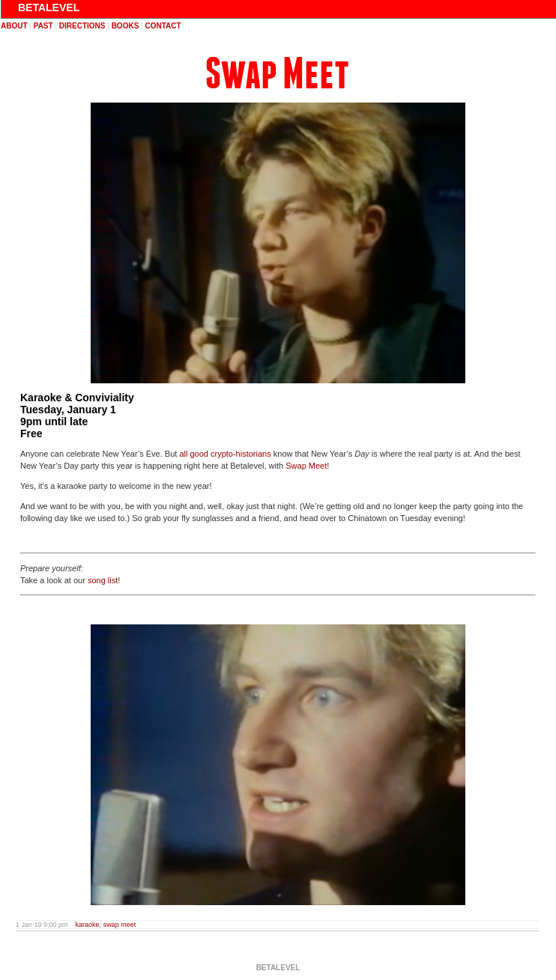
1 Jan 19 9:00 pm (42, 925)
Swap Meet (277, 74)
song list (103, 580)
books (126, 26)
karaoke (88, 925)
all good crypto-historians (225, 454)
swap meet (120, 925)
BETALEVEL (49, 7)
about (14, 26)
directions (82, 26)
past (43, 26)
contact (163, 26)
